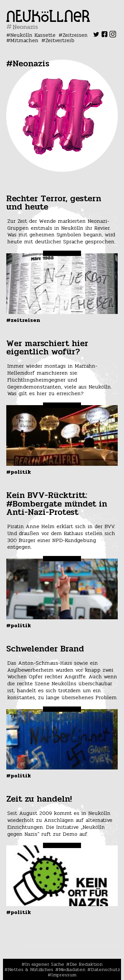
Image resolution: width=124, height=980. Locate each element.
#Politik (19, 472)
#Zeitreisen (23, 320)
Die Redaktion (86, 964)
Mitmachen (24, 40)
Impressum (64, 975)
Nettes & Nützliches (31, 969)
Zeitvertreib (60, 40)
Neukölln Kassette (33, 35)
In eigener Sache (45, 964)
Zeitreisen (75, 35)
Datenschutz (105, 969)
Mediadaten (72, 969)
